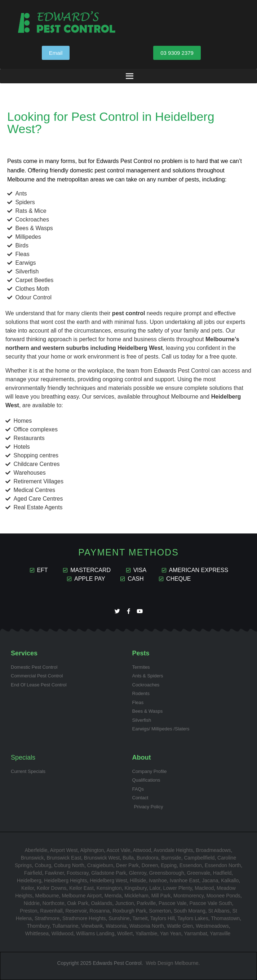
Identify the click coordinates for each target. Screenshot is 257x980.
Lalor (155, 888)
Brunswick (32, 858)
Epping (169, 865)
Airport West (64, 850)
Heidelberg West (108, 880)
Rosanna (99, 911)
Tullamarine (65, 926)
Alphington (92, 850)
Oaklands (101, 903)
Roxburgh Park (129, 911)
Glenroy (138, 873)
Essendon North (223, 865)
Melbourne (47, 896)
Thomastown (225, 918)
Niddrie (32, 903)
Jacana (210, 880)
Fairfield (33, 873)
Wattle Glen (180, 926)
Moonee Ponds (223, 896)
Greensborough (166, 873)
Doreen (150, 865)
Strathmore (47, 918)
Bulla (128, 858)
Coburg (43, 865)
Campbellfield (199, 858)
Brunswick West (102, 858)
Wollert (125, 933)
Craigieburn (100, 865)
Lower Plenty (178, 888)
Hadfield (222, 873)
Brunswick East (64, 858)
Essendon (191, 865)
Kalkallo (230, 880)
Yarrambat (195, 933)
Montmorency (189, 896)
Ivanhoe (158, 880)
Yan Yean (171, 933)
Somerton (160, 911)
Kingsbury (135, 888)
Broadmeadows (213, 850)
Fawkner (54, 873)
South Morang (190, 911)
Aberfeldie (36, 850)
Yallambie (146, 933)
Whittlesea (37, 933)
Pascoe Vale (173, 903)
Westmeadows (212, 926)
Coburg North (69, 865)
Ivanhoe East (185, 880)
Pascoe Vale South (211, 903)
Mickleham (136, 896)
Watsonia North (147, 926)
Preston (28, 911)
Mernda (113, 896)
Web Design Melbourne (172, 963)
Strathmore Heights (84, 918)
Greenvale (198, 873)
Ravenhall (51, 911)
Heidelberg (29, 880)
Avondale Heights (173, 850)
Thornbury (38, 926)
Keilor (28, 888)
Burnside (171, 858)
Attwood (142, 850)
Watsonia (116, 926)
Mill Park (161, 896)
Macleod (204, 888)
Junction (124, 903)
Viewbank (92, 926)
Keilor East (81, 888)
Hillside (138, 880)
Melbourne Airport (82, 896)
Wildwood (63, 933)
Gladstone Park (109, 873)
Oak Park (77, 903)
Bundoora (148, 858)
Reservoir (76, 911)
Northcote (54, 903)
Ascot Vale (119, 850)
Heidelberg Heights (65, 880)
